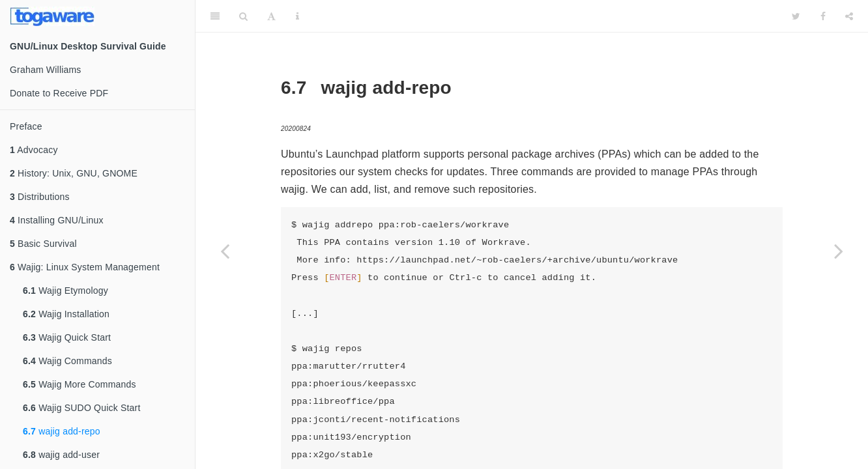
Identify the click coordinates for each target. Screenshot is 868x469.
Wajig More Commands (80, 384)
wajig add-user (61, 455)
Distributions (40, 197)
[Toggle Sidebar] (215, 16)
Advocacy (34, 150)
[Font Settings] (271, 16)
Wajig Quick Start (67, 337)
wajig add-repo (62, 431)
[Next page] (839, 251)
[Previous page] (225, 251)
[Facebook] (823, 16)
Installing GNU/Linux (57, 220)
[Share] (849, 16)
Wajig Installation (66, 314)
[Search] (243, 16)
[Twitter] (796, 16)
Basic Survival (43, 244)
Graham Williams (46, 70)
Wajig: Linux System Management (85, 267)
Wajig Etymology (65, 291)
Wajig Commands (67, 361)
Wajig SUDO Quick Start (82, 408)
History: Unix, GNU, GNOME (74, 173)
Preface (26, 126)
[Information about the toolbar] (297, 16)
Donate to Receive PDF (59, 93)
